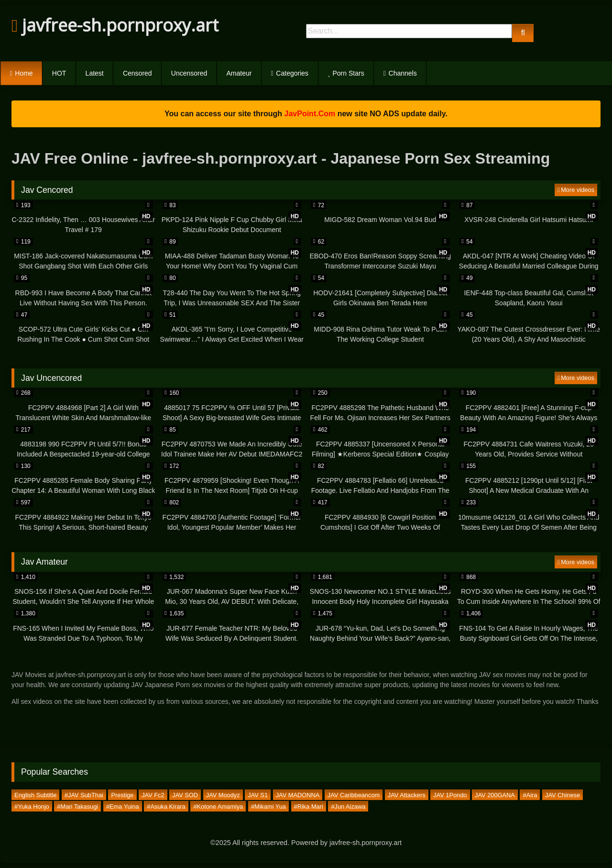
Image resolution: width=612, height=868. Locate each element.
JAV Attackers (407, 795)
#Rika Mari (309, 806)
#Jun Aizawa (348, 806)
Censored (137, 73)
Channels (403, 73)
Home (24, 73)
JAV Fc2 (153, 795)
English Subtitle (35, 795)
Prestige (123, 795)
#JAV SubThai (84, 795)
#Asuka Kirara (166, 806)
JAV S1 (258, 795)
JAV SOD (185, 795)
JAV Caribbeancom (354, 795)
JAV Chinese (563, 795)
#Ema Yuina (123, 806)
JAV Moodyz (223, 795)
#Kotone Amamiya (218, 806)
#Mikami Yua (268, 806)
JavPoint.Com (310, 114)
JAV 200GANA (495, 795)
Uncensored (189, 73)
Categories (292, 73)
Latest (95, 73)
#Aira (530, 795)
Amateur (239, 73)
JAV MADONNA (298, 795)
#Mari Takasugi (77, 806)
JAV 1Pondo (450, 795)
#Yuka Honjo (32, 806)
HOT (59, 73)
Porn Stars (349, 73)
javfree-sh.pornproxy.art (115, 25)
